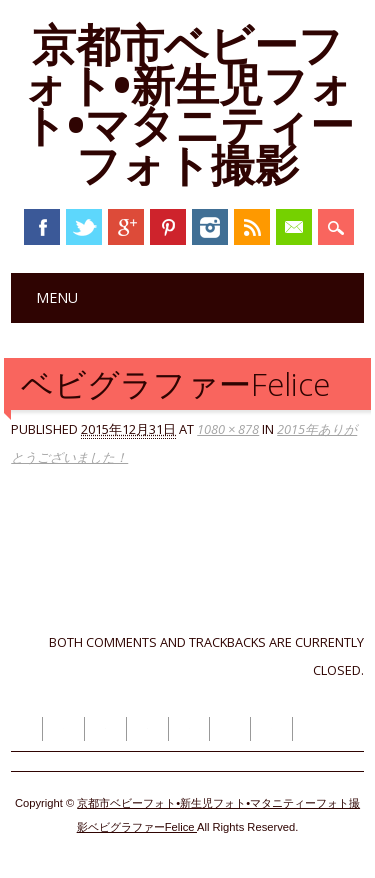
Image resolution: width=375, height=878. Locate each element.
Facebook (42, 227)
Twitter (84, 227)
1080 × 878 (228, 429)
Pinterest (168, 227)
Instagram (210, 227)
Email (294, 227)
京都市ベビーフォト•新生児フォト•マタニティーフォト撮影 (188, 104)
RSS (252, 227)
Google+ (126, 227)
